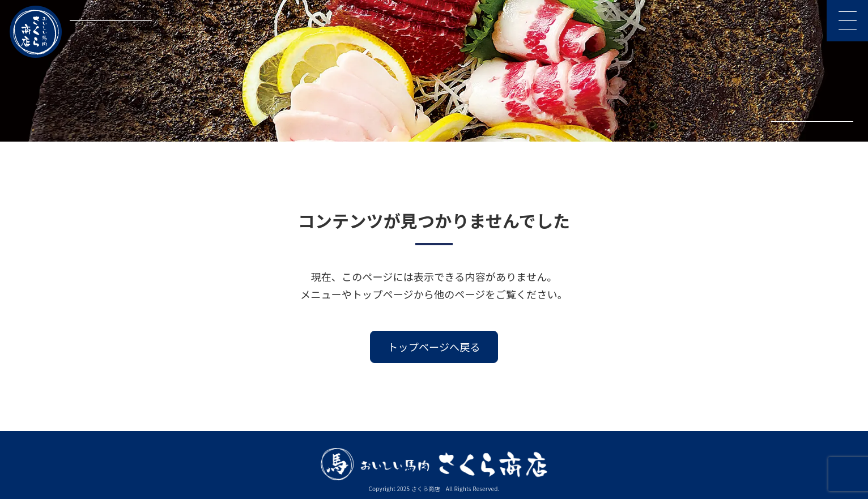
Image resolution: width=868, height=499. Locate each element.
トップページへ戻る (434, 347)
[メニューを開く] (847, 21)
